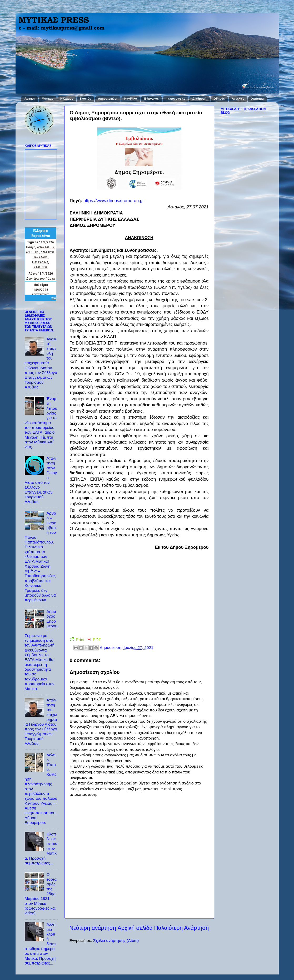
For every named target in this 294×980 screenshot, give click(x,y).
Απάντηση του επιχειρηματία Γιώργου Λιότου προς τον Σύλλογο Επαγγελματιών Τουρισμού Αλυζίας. (41, 722)
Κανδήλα (131, 99)
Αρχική (30, 99)
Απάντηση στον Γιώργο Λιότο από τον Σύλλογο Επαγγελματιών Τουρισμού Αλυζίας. (41, 480)
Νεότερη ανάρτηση (93, 928)
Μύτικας (47, 99)
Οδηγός (219, 99)
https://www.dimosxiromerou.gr (114, 201)
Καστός (85, 99)
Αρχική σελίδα (135, 928)
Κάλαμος (67, 99)
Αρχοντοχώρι (108, 99)
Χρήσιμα (258, 99)
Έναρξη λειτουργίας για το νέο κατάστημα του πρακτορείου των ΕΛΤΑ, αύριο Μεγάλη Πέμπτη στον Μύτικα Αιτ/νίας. (41, 423)
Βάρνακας (151, 99)
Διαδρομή (200, 99)
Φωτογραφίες (176, 99)
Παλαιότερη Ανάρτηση (181, 928)
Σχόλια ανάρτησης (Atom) (116, 940)
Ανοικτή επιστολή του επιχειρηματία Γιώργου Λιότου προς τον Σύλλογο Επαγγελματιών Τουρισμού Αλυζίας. (41, 363)
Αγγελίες (238, 99)
